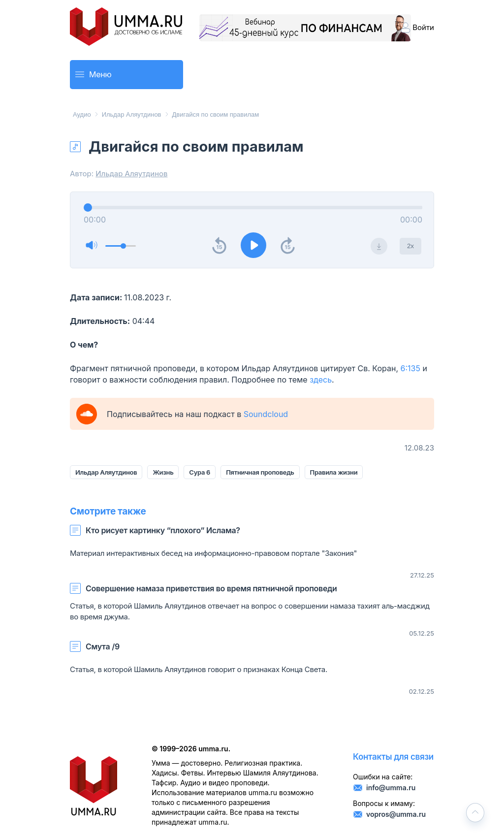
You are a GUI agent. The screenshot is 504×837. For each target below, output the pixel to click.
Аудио (82, 114)
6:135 (410, 368)
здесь (321, 380)
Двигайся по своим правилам (216, 114)
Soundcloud (266, 414)
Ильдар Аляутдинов (132, 114)
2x (410, 246)
